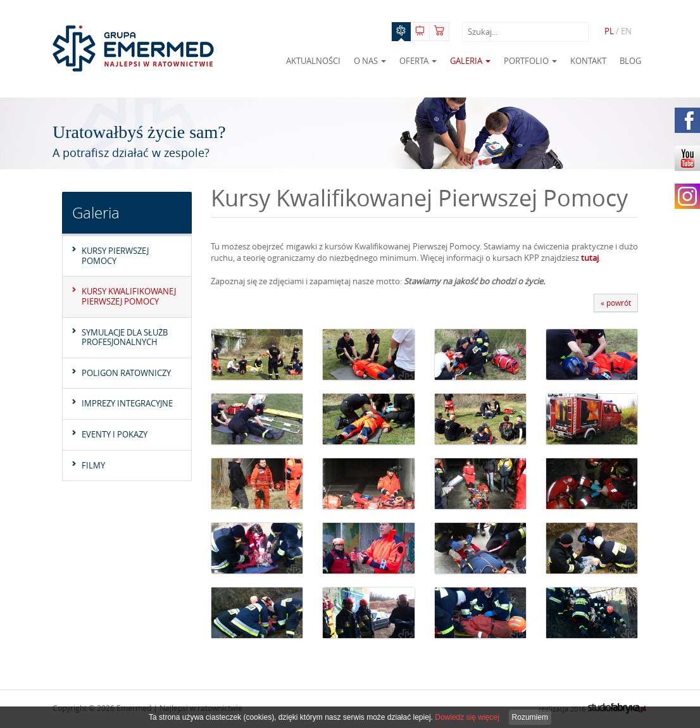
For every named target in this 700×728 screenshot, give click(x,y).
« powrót (616, 303)
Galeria (470, 61)
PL (609, 31)
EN (626, 31)
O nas (370, 61)
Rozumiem (530, 717)
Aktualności (313, 61)
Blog (630, 61)
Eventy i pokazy (115, 434)
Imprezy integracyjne (127, 403)
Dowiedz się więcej (467, 717)
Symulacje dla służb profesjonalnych (125, 337)
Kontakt (588, 61)
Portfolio (530, 61)
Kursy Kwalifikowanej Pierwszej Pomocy (129, 296)
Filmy (93, 465)
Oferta (418, 61)
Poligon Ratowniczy (126, 373)
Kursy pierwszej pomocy (115, 256)
